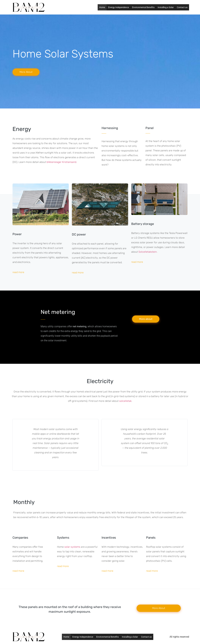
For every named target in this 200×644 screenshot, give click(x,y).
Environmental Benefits (143, 7)
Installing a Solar (166, 7)
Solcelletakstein (148, 252)
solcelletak (125, 401)
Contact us (182, 7)
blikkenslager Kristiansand (61, 162)
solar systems (72, 547)
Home (102, 7)
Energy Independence (119, 7)
